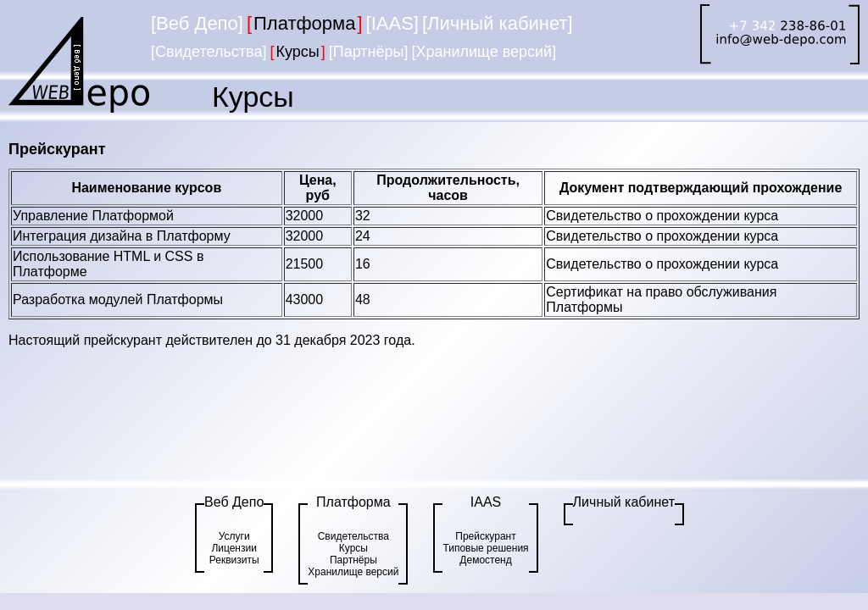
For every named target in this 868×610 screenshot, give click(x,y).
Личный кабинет (624, 502)
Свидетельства (353, 536)
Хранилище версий (353, 572)
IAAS (486, 502)
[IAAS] (392, 23)
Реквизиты (234, 560)
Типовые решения (485, 548)
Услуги (234, 536)
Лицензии (234, 548)
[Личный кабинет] (498, 23)
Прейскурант (485, 536)
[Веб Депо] (197, 23)
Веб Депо (234, 502)
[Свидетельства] (209, 52)
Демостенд (485, 560)
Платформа (353, 502)
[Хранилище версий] (484, 52)
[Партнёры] (369, 52)
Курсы (353, 548)
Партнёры (353, 560)
